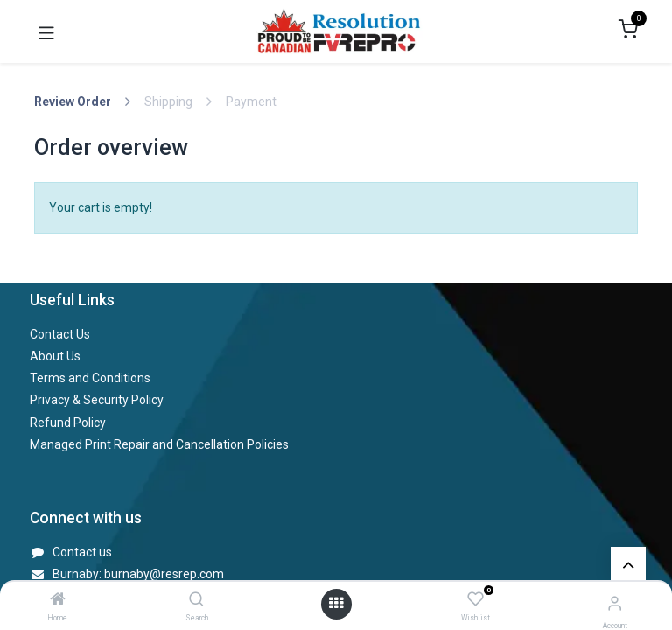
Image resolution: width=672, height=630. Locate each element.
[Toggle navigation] (46, 31)
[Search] (196, 600)
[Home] (58, 600)
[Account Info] (615, 603)
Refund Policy (68, 423)
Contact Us (60, 334)
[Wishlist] (476, 600)
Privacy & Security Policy (97, 400)
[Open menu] (336, 604)
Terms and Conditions (90, 378)
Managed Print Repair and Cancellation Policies (159, 444)
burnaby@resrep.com (164, 574)
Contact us (82, 552)
